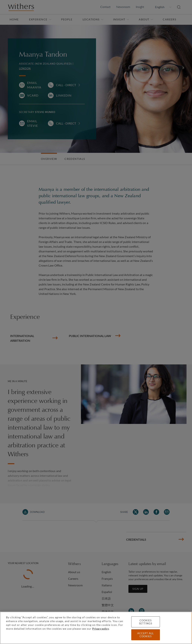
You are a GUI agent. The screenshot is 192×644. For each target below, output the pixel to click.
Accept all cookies (146, 635)
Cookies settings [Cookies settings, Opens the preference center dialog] (146, 622)
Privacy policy (101, 629)
